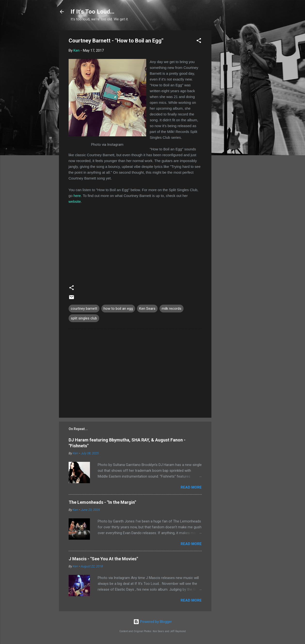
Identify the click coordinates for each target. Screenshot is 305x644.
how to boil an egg (118, 309)
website (75, 201)
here (77, 196)
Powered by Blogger (153, 622)
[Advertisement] (231, 103)
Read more (191, 487)
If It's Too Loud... (92, 12)
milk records (172, 309)
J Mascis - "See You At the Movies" (103, 559)
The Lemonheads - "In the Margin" (102, 502)
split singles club (84, 318)
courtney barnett (84, 309)
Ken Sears (147, 309)
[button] (199, 41)
